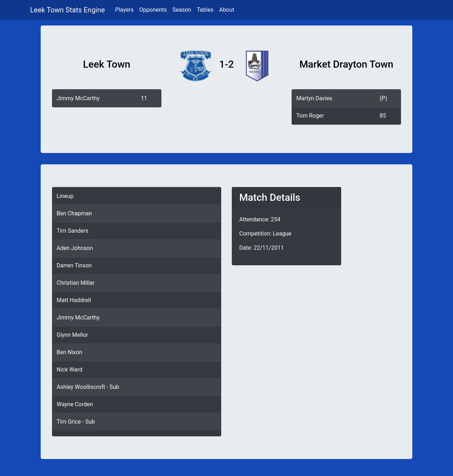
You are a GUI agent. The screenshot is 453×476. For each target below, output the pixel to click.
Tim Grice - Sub (76, 422)
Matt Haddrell (74, 300)
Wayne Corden (75, 404)
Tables (205, 10)
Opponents (153, 10)
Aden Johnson (75, 248)
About (227, 10)
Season (182, 10)
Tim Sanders (73, 231)
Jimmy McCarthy (78, 98)
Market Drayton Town (346, 64)
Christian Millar (76, 283)
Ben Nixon (69, 352)
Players (124, 10)
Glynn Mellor (72, 335)
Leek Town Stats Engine (68, 10)
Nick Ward (70, 370)
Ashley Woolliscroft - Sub (88, 387)
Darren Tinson (74, 265)
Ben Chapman (74, 213)
